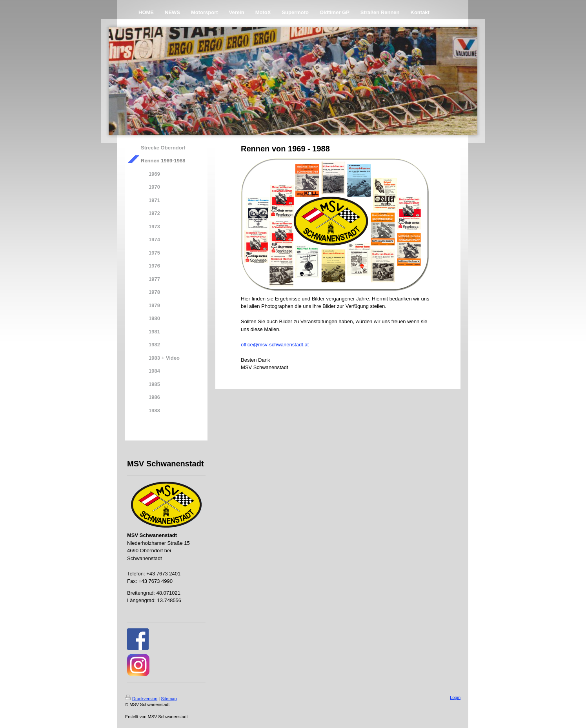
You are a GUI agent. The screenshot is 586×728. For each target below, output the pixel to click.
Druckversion (141, 699)
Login (455, 697)
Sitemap (169, 699)
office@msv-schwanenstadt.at (275, 345)
